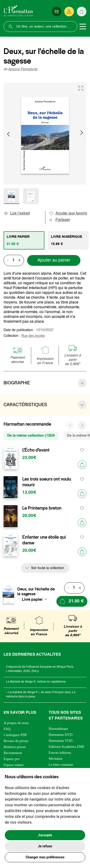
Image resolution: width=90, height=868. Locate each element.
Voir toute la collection (48, 568)
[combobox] (36, 599)
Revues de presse (16, 741)
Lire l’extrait (17, 214)
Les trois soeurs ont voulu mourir (47, 482)
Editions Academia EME (67, 747)
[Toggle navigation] (83, 27)
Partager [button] (60, 220)
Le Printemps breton (42, 508)
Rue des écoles (33, 336)
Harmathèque (58, 729)
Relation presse (15, 747)
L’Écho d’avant (36, 450)
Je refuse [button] (45, 846)
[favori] (82, 450)
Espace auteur (14, 765)
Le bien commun (61, 765)
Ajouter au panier (54, 260)
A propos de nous (16, 723)
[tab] (24, 240)
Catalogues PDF (15, 735)
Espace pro (12, 759)
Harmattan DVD (61, 735)
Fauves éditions (60, 753)
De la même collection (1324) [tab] (31, 436)
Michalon (56, 759)
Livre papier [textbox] (32, 599)
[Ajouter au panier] (82, 465)
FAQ (7, 729)
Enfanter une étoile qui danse (44, 540)
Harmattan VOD (61, 741)
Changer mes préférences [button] (45, 857)
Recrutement (13, 753)
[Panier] (82, 12)
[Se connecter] (69, 12)
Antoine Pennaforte (23, 69)
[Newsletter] (57, 12)
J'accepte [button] (45, 835)
